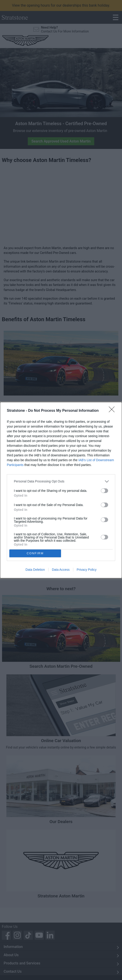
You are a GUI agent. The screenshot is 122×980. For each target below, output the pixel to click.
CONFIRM (35, 553)
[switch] (104, 491)
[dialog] (61, 490)
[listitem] (61, 481)
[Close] (113, 411)
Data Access (61, 570)
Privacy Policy (87, 570)
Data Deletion (35, 570)
